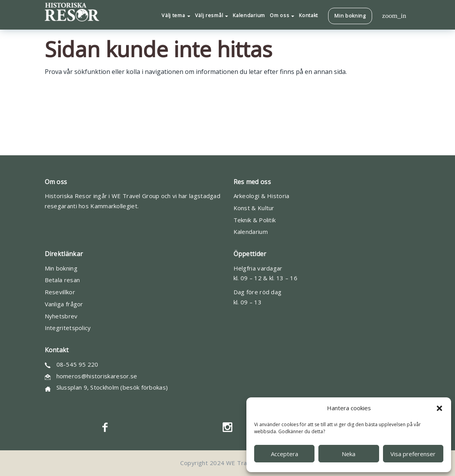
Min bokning (61, 268)
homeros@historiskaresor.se (97, 376)
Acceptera (285, 454)
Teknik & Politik (255, 220)
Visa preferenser (413, 454)
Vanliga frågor (64, 304)
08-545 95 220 (77, 364)
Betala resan (62, 280)
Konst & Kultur (254, 208)
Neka (349, 454)
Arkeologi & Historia (262, 196)
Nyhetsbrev (61, 316)
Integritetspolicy (68, 328)
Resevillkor (60, 292)
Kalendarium (251, 232)
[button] (439, 408)
